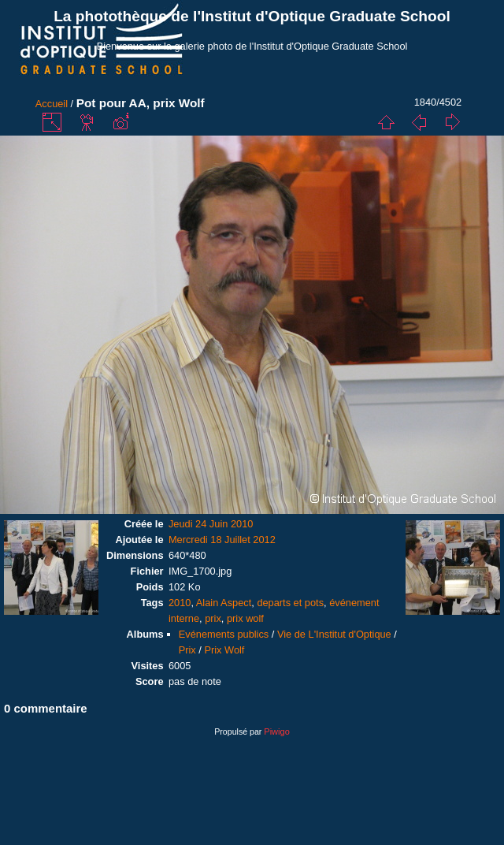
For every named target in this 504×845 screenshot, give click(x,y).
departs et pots (290, 603)
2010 (180, 603)
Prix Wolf (224, 650)
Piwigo (276, 731)
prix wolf (245, 618)
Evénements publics (224, 634)
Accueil (52, 104)
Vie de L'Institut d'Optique (334, 634)
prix (213, 618)
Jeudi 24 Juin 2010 (211, 524)
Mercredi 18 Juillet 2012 (222, 540)
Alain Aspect (224, 603)
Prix (187, 650)
